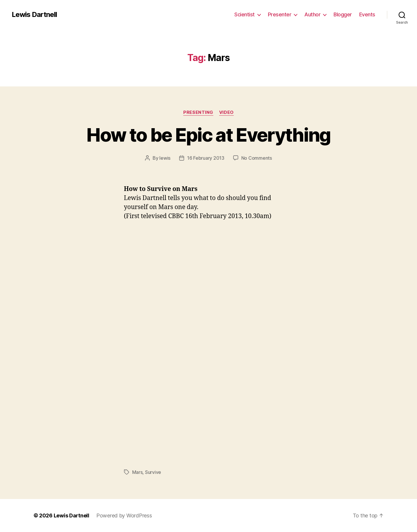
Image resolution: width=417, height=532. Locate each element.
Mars (137, 472)
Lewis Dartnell (34, 15)
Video (226, 112)
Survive (153, 472)
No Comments (257, 158)
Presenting (198, 112)
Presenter (280, 14)
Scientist (245, 14)
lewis (165, 158)
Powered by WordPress (124, 516)
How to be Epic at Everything (208, 135)
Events (367, 14)
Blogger (343, 14)
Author (312, 14)
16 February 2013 (206, 158)
